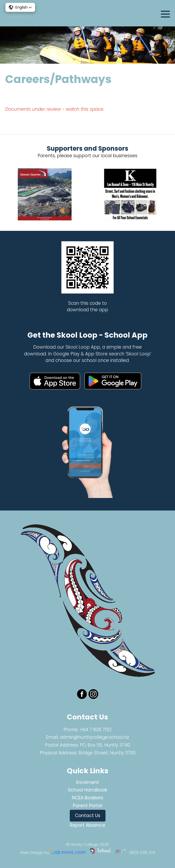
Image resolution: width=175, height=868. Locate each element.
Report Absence (87, 825)
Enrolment (88, 782)
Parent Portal (87, 806)
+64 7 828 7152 (96, 730)
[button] (20, 7)
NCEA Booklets (87, 798)
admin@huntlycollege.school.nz (94, 737)
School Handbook (87, 790)
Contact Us (88, 816)
